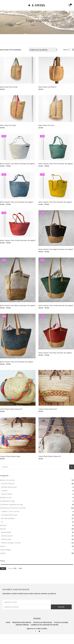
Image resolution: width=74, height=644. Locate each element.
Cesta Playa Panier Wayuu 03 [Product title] (11, 409)
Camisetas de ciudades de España (45, 625)
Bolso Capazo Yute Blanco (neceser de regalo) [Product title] (18, 306)
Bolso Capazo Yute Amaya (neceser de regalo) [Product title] (18, 240)
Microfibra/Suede (8, 518)
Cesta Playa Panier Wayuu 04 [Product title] (50, 456)
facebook (36, 631)
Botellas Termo (6, 498)
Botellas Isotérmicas (9, 487)
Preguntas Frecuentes (22, 622)
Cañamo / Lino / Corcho (10, 511)
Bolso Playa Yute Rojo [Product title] (8, 125)
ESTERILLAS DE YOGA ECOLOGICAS (13, 508)
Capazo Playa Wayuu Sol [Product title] (48, 409)
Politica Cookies (61, 622)
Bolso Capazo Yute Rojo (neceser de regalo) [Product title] (55, 353)
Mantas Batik (6, 532)
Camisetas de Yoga (7, 501)
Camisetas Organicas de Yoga (11, 505)
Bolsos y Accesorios (7, 480)
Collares (4, 491)
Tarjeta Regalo (6, 550)
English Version (22, 625)
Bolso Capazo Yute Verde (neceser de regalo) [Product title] (56, 306)
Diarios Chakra (7, 494)
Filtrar (3, 569)
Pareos (3, 546)
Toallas (3, 553)
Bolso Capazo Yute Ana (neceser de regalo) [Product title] (17, 202)
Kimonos (3, 525)
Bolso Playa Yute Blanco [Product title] (47, 87)
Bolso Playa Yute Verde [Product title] (9, 87)
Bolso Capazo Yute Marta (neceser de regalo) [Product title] (17, 164)
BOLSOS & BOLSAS (8, 484)
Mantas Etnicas (7, 536)
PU (2, 522)
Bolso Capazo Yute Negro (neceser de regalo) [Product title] (56, 249)
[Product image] (18, 70)
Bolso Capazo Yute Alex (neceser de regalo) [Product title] (55, 202)
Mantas (3, 529)
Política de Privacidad (43, 622)
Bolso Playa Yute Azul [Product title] (46, 125)
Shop (8, 622)
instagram (39, 631)
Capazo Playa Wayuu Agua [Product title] (10, 456)
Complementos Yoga (9, 515)
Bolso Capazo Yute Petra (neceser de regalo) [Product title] (56, 164)
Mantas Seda (6, 539)
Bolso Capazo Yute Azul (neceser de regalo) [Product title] (17, 362)
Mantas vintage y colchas (11, 543)
